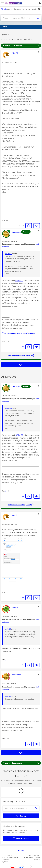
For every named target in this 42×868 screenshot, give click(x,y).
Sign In (39, 4)
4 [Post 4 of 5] (6, 660)
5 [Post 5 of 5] (6, 739)
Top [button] (22, 850)
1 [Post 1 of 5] (6, 220)
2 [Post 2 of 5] (6, 342)
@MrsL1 (8, 629)
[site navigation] (2, 3)
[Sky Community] (14, 3)
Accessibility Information (32, 857)
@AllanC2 (9, 254)
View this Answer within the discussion (19, 333)
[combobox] (19, 18)
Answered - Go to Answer (21, 45)
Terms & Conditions (34, 855)
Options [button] (4, 35)
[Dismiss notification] (39, 9)
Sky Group (5, 862)
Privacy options (7, 855)
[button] (39, 52)
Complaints (6, 860)
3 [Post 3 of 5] (6, 592)
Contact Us (37, 860)
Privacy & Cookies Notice (10, 857)
